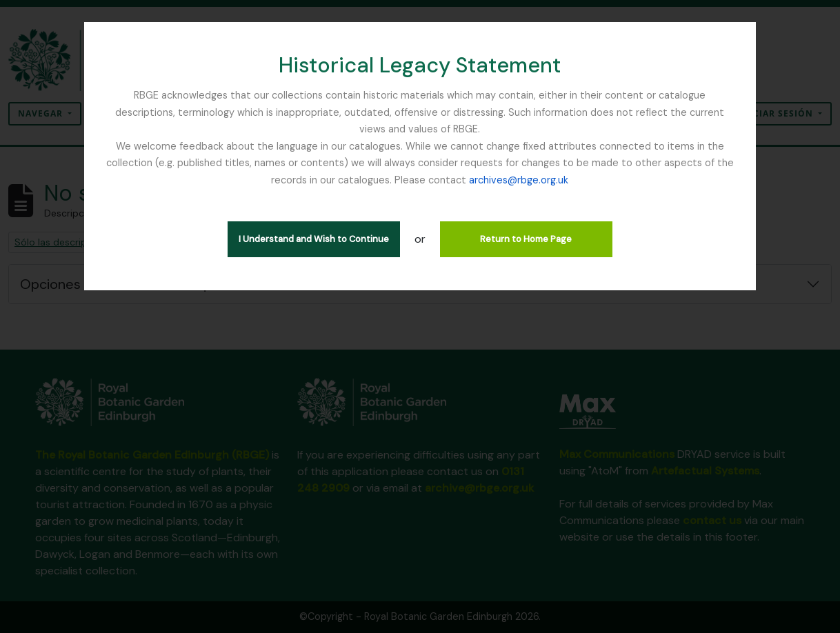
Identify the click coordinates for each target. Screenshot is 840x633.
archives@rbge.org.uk (519, 180)
